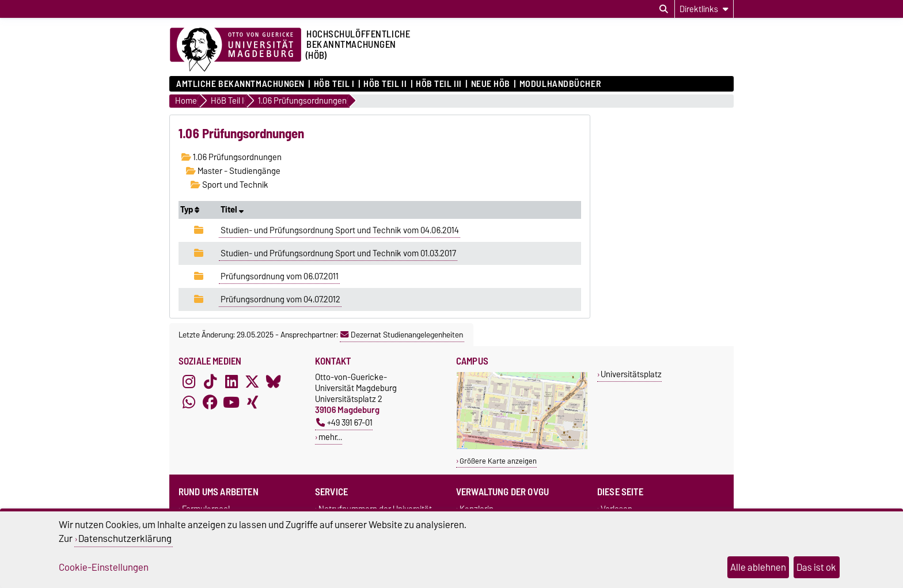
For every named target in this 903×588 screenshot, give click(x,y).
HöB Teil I (334, 84)
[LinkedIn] (232, 382)
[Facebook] (210, 403)
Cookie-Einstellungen (104, 567)
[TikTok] (210, 382)
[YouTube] (232, 403)
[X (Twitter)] (252, 382)
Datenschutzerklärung (125, 538)
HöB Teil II (385, 84)
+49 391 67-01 (344, 422)
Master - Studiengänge (233, 171)
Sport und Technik (229, 185)
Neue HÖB (491, 84)
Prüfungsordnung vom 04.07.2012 (280, 299)
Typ (190, 210)
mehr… (330, 437)
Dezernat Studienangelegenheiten (402, 335)
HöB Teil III (439, 84)
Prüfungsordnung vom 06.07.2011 (280, 276)
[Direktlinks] (704, 9)
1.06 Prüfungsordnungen (232, 157)
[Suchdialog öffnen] (664, 9)
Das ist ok (816, 567)
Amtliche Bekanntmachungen (240, 84)
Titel (232, 210)
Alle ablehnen (758, 567)
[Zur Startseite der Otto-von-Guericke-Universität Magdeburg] (236, 50)
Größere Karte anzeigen (498, 461)
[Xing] (252, 403)
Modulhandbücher (560, 84)
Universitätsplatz (631, 374)
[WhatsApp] (189, 403)
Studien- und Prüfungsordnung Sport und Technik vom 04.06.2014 (340, 230)
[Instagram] (189, 382)
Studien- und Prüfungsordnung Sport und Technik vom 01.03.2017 (338, 253)
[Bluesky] (274, 382)
